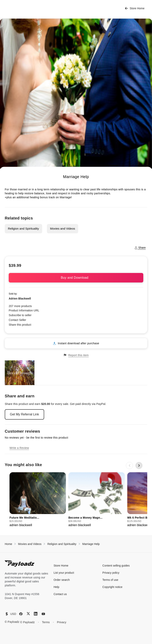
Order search (62, 580)
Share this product (20, 325)
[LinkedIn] (36, 614)
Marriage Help (91, 544)
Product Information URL (24, 310)
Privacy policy (111, 573)
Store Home (135, 8)
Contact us (60, 594)
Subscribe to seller (20, 315)
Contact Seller (17, 320)
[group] (38, 500)
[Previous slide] (129, 466)
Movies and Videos (63, 229)
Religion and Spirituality (23, 229)
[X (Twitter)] (28, 614)
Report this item (76, 355)
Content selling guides (116, 566)
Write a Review (19, 448)
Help (57, 587)
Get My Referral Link (24, 414)
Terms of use (110, 580)
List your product (64, 573)
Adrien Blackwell (20, 299)
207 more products (20, 306)
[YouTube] (43, 614)
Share (140, 248)
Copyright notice (112, 587)
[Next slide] (139, 466)
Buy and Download (76, 278)
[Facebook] (21, 614)
